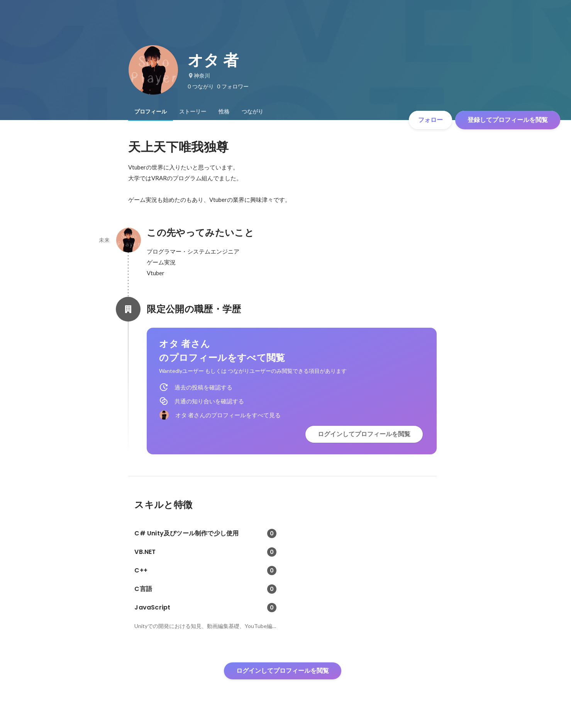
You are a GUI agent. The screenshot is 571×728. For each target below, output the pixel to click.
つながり (252, 112)
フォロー (430, 120)
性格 (224, 112)
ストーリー (193, 112)
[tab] (151, 112)
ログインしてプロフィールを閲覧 (364, 434)
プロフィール (151, 112)
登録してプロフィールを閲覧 (508, 120)
